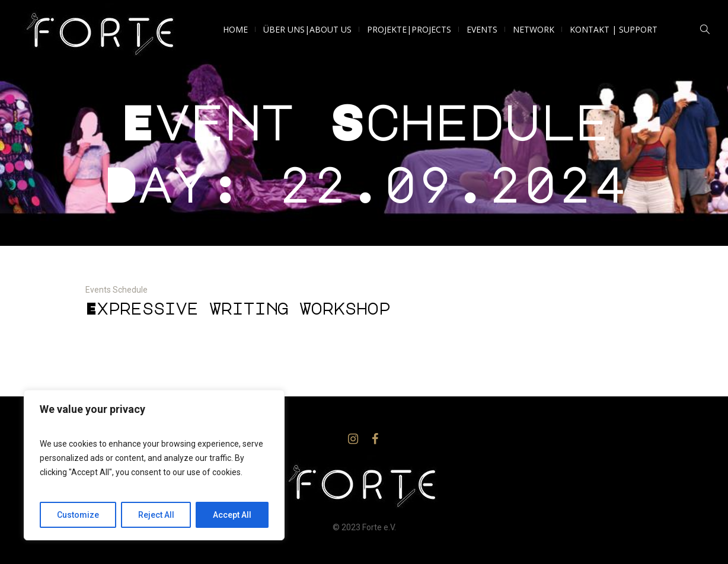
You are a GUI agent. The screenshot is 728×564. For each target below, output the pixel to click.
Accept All (232, 515)
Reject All (156, 515)
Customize (78, 515)
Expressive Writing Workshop (237, 309)
